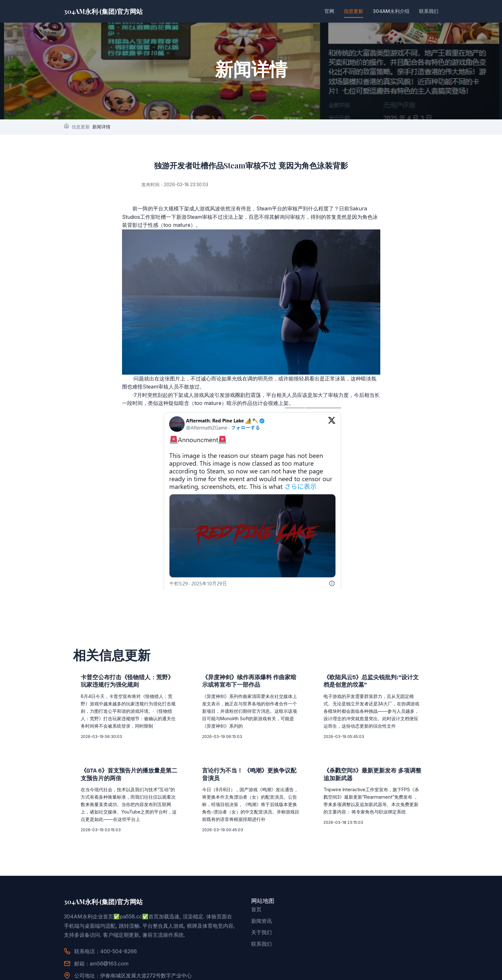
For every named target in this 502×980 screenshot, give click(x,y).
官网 (329, 11)
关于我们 (261, 932)
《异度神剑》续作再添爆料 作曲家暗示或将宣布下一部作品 (249, 681)
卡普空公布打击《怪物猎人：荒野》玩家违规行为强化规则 (127, 681)
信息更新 (353, 11)
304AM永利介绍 (391, 11)
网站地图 (263, 901)
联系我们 (429, 11)
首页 (256, 909)
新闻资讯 (261, 921)
